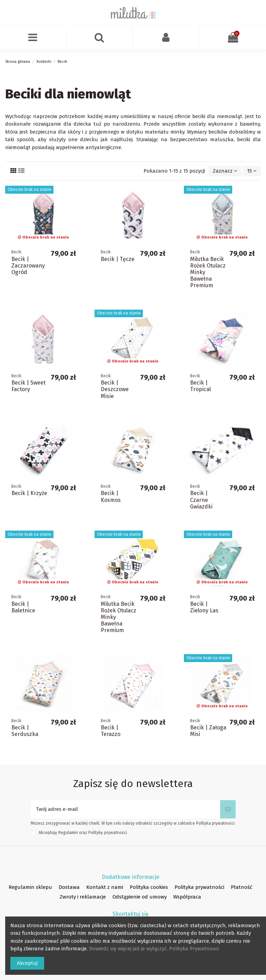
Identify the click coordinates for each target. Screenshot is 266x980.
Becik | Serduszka (25, 731)
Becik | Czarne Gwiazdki (201, 500)
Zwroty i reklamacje (83, 897)
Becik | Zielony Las (204, 607)
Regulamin (68, 833)
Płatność (242, 887)
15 (252, 171)
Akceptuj (27, 963)
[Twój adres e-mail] (125, 809)
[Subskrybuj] (228, 809)
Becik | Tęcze (118, 259)
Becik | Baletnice (23, 607)
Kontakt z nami (105, 887)
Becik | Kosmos (111, 496)
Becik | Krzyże (29, 493)
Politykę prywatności (108, 833)
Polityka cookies (149, 887)
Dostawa (69, 887)
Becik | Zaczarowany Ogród (28, 266)
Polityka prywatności (199, 887)
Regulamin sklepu (30, 887)
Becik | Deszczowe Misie (115, 389)
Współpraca (187, 897)
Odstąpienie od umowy (140, 897)
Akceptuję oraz (83, 833)
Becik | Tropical (200, 386)
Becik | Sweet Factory (28, 386)
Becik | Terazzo (111, 731)
